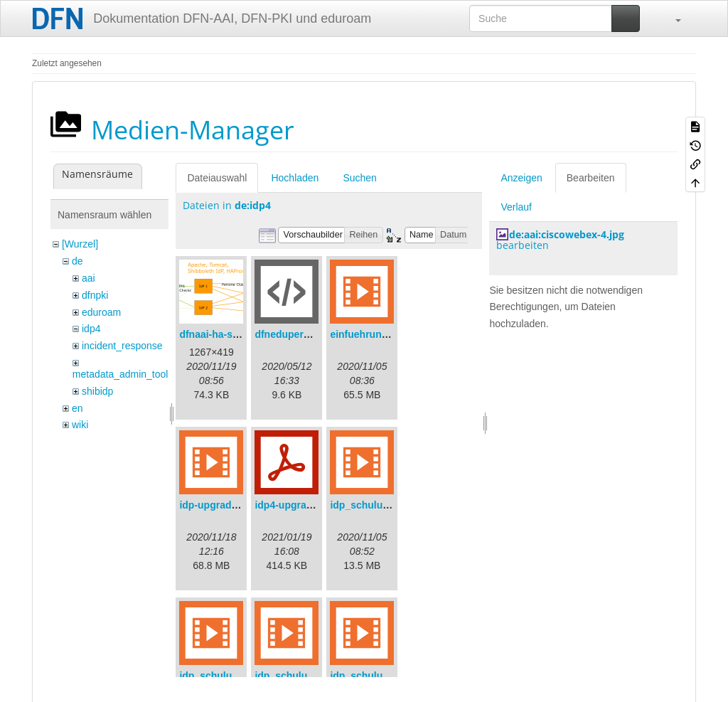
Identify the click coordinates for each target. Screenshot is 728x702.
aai (89, 278)
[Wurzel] (80, 244)
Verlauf (516, 207)
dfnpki (95, 295)
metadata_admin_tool (121, 374)
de (77, 261)
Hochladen (295, 178)
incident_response (122, 346)
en (77, 408)
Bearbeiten (591, 178)
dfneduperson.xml (298, 334)
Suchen (359, 178)
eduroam (101, 312)
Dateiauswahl (217, 178)
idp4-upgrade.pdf (295, 505)
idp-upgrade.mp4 (220, 505)
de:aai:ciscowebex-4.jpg (567, 234)
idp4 (91, 329)
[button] (671, 18)
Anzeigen (521, 178)
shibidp (97, 391)
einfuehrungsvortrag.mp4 (390, 334)
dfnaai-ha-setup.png (227, 334)
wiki (80, 425)
